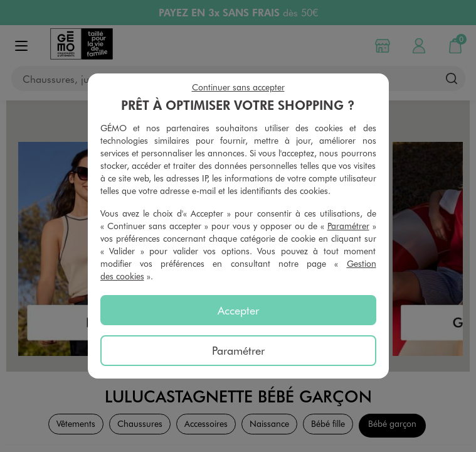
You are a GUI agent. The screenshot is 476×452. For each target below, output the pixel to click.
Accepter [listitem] (238, 310)
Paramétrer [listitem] (238, 350)
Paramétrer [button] (348, 226)
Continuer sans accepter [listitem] (238, 87)
